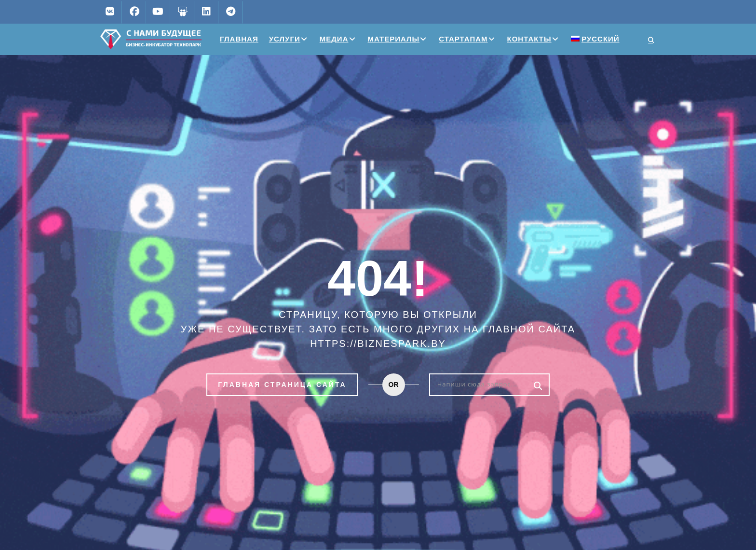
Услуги (285, 39)
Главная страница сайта (282, 385)
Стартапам (463, 39)
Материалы (394, 39)
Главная (239, 39)
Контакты (529, 39)
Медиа (334, 39)
